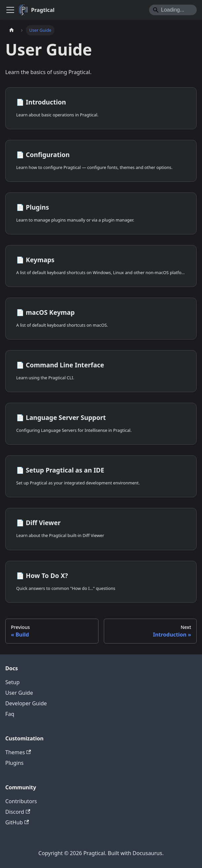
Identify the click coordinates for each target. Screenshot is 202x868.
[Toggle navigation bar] (10, 10)
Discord (18, 812)
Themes (18, 752)
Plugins (14, 763)
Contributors (21, 801)
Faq (10, 714)
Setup (12, 682)
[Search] (173, 10)
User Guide (19, 693)
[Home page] (12, 30)
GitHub (17, 822)
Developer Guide (26, 703)
